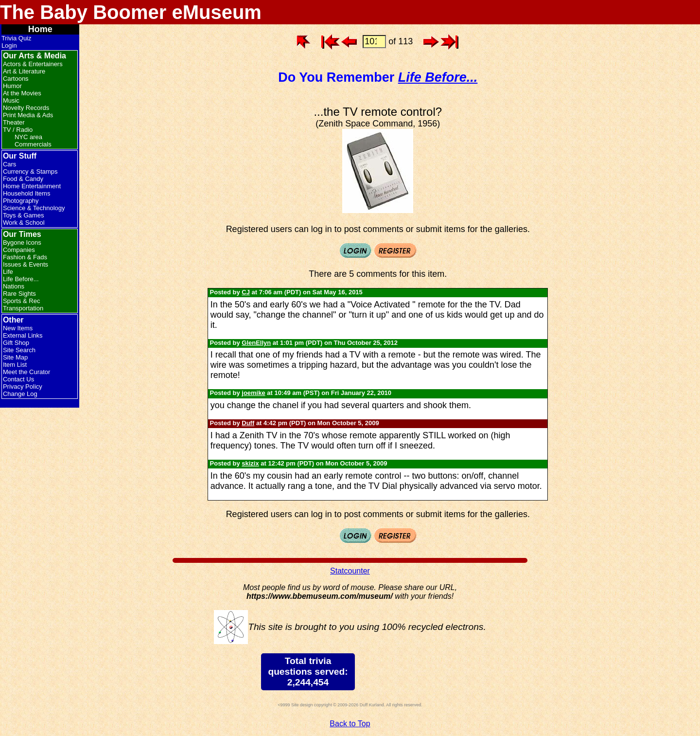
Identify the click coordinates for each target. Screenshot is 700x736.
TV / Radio (18, 130)
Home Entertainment (32, 186)
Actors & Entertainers (33, 64)
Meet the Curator (27, 372)
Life (8, 272)
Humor (12, 86)
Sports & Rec (22, 301)
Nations (14, 286)
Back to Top (350, 724)
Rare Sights (19, 294)
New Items (18, 328)
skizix (250, 463)
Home (40, 29)
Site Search (19, 350)
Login (9, 45)
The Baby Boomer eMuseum (131, 12)
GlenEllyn (256, 343)
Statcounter (350, 571)
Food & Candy (23, 179)
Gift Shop (16, 343)
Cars (9, 164)
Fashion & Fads (25, 257)
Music (11, 100)
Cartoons (16, 79)
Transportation (23, 308)
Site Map (15, 357)
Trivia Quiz (17, 38)
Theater (14, 122)
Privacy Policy (23, 386)
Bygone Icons (22, 242)
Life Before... (21, 279)
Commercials (33, 144)
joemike (253, 393)
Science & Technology (34, 208)
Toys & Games (24, 215)
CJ (246, 292)
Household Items (27, 193)
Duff (248, 423)
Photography (21, 201)
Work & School (24, 223)
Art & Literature (24, 71)
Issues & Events (26, 264)
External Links (23, 335)
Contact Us (18, 379)
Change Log (20, 394)
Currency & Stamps (30, 171)
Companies (19, 250)
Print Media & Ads (28, 115)
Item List (15, 365)
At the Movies (22, 93)
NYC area (28, 137)
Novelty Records (26, 108)
